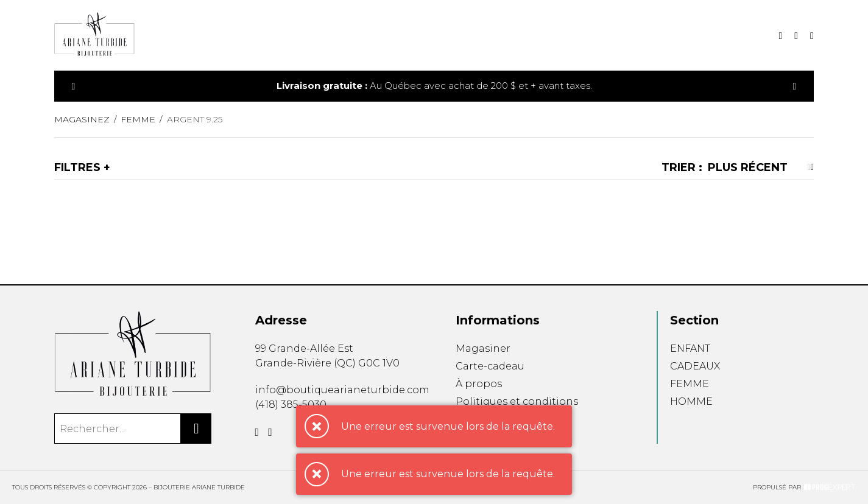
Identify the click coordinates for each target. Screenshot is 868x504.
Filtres (77, 167)
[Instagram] (270, 432)
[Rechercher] (196, 429)
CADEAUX (695, 366)
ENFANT (690, 348)
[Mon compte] (812, 36)
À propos (479, 384)
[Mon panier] (796, 36)
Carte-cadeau (490, 366)
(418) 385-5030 (291, 404)
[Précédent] (74, 86)
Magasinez (82, 119)
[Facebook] (257, 432)
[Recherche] (780, 36)
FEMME (690, 384)
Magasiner (483, 348)
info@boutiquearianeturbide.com (342, 390)
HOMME (691, 401)
